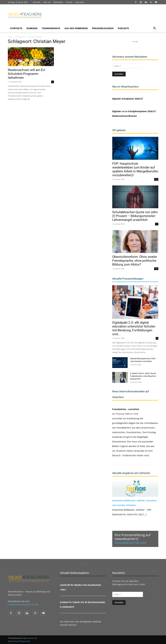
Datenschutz (13, 641)
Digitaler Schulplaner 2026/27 (128, 99)
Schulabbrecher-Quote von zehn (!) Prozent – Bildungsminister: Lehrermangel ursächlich (135, 216)
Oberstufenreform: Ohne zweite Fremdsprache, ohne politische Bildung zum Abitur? (135, 261)
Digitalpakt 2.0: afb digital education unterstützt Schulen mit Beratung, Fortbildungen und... (134, 328)
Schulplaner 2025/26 (90, 622)
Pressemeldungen (103, 28)
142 (156, 269)
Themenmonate (51, 28)
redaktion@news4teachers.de (23, 604)
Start (10, 37)
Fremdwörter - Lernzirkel (125, 409)
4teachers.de (32, 638)
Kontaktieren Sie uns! (131, 543)
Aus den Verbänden (76, 28)
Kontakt (69, 2)
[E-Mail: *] (128, 66)
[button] (155, 29)
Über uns (47, 2)
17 (157, 224)
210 (156, 179)
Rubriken (32, 28)
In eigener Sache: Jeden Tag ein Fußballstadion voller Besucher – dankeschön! (144, 376)
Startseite (37, 2)
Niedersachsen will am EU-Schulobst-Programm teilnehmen (27, 74)
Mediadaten (58, 2)
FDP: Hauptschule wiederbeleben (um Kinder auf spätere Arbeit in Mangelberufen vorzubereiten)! (135, 169)
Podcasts (123, 28)
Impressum (80, 2)
